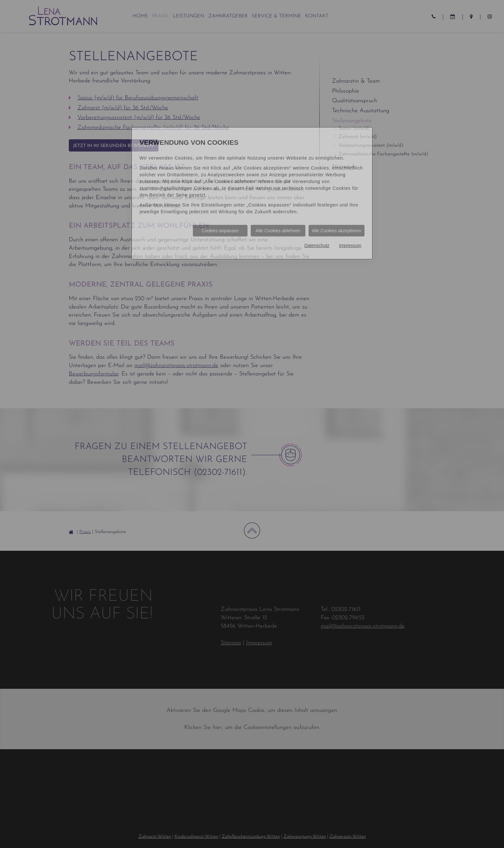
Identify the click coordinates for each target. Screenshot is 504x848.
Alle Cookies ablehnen (278, 231)
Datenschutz (317, 245)
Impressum (350, 245)
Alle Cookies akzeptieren (337, 231)
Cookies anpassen (220, 231)
